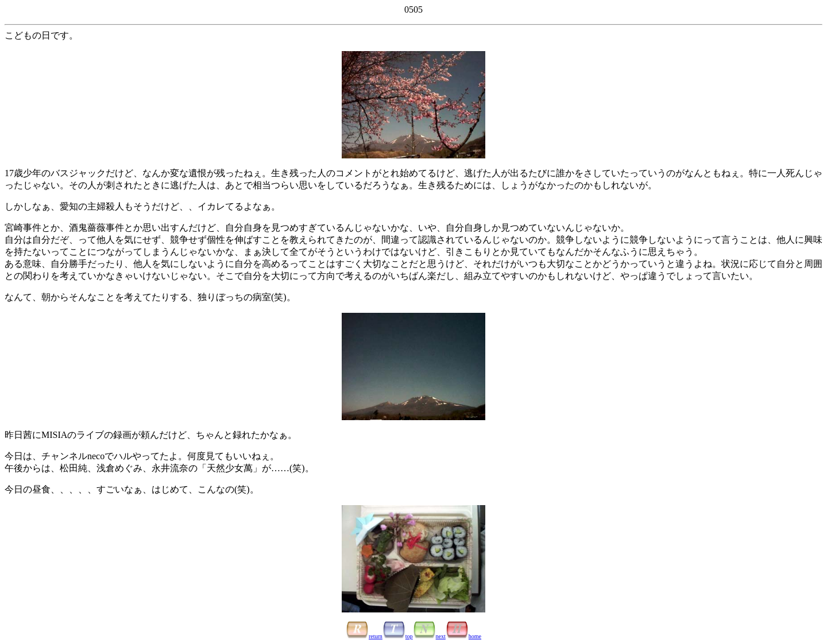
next (429, 636)
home (463, 636)
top (398, 636)
